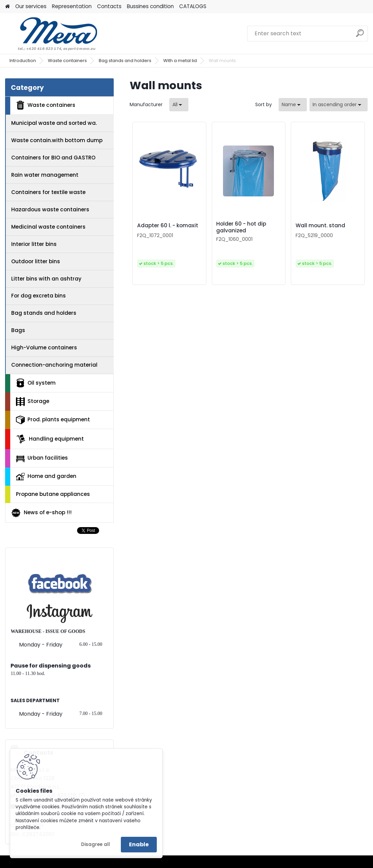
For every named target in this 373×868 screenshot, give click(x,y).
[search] (360, 36)
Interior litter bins (34, 244)
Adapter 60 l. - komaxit (168, 226)
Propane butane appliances (53, 494)
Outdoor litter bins (36, 261)
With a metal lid (180, 61)
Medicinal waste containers (48, 227)
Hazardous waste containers (50, 209)
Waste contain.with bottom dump (57, 140)
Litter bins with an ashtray (46, 279)
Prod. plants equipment (53, 420)
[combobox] (293, 105)
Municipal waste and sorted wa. (54, 123)
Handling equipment (50, 439)
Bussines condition (150, 6)
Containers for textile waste (48, 192)
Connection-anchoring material (54, 365)
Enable (139, 844)
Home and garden (46, 476)
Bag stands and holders (125, 61)
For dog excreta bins (39, 296)
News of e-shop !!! (41, 513)
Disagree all (96, 844)
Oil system (36, 383)
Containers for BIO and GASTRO (53, 158)
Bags (18, 330)
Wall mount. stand (320, 226)
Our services (31, 6)
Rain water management (45, 175)
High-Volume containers (44, 348)
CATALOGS (193, 6)
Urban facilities (42, 458)
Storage (33, 402)
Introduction (23, 61)
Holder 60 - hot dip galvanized (241, 227)
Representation (72, 6)
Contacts (109, 6)
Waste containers (67, 61)
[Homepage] (7, 7)
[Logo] (52, 34)
